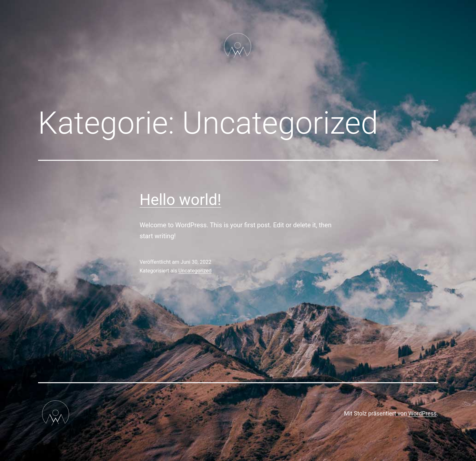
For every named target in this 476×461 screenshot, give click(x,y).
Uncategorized (195, 271)
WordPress (422, 413)
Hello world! (181, 200)
